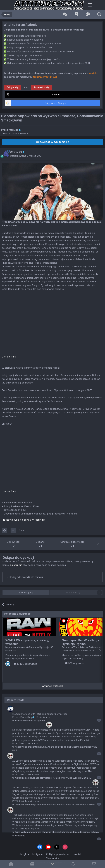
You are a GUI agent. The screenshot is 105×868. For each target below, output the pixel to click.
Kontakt (78, 854)
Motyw (38, 854)
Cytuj (22, 530)
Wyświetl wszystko (52, 686)
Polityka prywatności (58, 854)
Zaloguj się (12, 87)
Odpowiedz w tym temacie (53, 142)
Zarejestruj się (41, 87)
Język (24, 854)
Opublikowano (26, 156)
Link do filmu (9, 357)
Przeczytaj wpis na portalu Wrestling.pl (24, 520)
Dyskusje (44, 647)
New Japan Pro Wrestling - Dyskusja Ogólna (81, 642)
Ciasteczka (52, 858)
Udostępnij (26, 593)
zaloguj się (16, 565)
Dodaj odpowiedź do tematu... (25, 577)
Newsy (24, 133)
